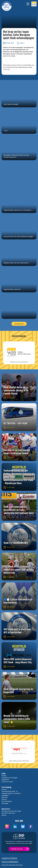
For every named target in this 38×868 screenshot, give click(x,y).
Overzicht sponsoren (8, 813)
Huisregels (5, 803)
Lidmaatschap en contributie (11, 793)
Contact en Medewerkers (10, 862)
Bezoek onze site (17, 849)
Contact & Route (7, 782)
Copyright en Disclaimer (9, 858)
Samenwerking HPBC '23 (10, 791)
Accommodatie (7, 801)
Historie (4, 799)
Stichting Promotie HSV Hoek (11, 811)
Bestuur (4, 789)
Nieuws (4, 776)
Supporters (5, 780)
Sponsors (5, 797)
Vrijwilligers (5, 795)
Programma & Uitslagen (9, 778)
